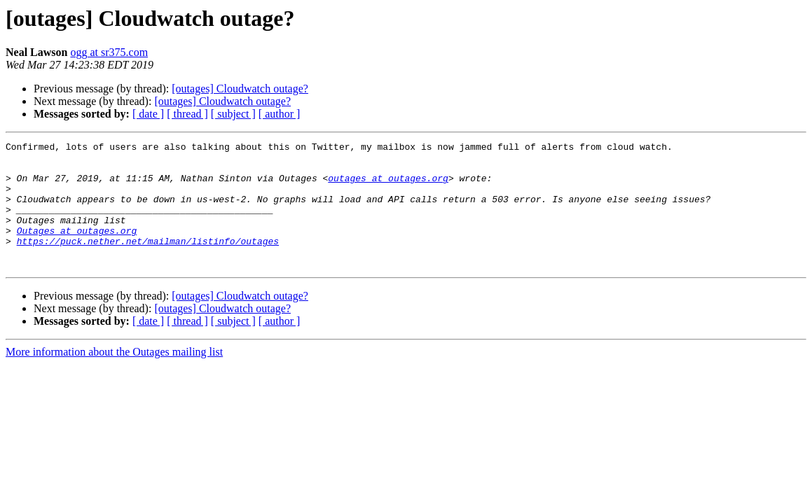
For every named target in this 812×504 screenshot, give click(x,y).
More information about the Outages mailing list (114, 377)
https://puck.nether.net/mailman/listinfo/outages (148, 262)
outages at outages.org (388, 186)
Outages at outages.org (77, 249)
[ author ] (280, 114)
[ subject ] (233, 114)
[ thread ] (187, 114)
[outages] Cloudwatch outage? (240, 89)
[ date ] (148, 114)
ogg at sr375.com (109, 52)
